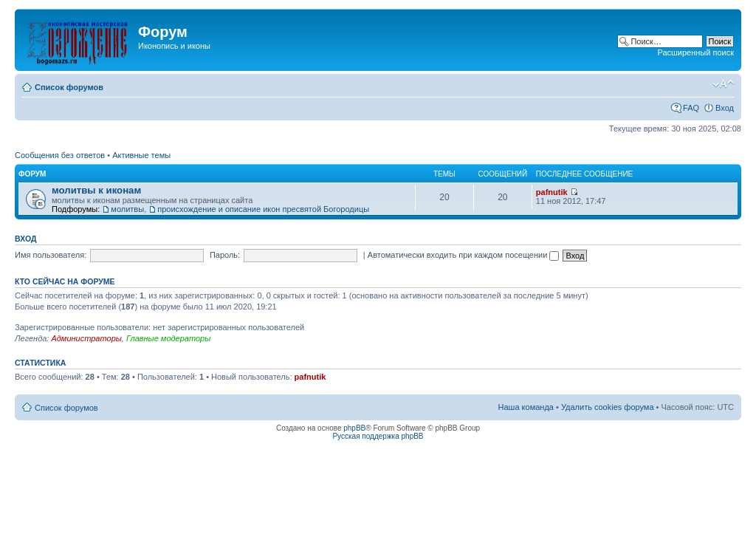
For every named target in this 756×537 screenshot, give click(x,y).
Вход (725, 108)
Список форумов (69, 87)
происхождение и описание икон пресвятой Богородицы (263, 209)
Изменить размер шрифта (723, 84)
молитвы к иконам (96, 190)
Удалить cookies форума (608, 407)
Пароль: (225, 255)
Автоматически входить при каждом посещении (464, 255)
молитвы (127, 209)
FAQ (691, 108)
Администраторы (86, 338)
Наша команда (526, 407)
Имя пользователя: (51, 255)
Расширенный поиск (695, 52)
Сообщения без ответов (60, 155)
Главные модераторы (168, 338)
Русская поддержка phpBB (378, 436)
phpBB (354, 428)
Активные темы (141, 155)
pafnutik (552, 192)
